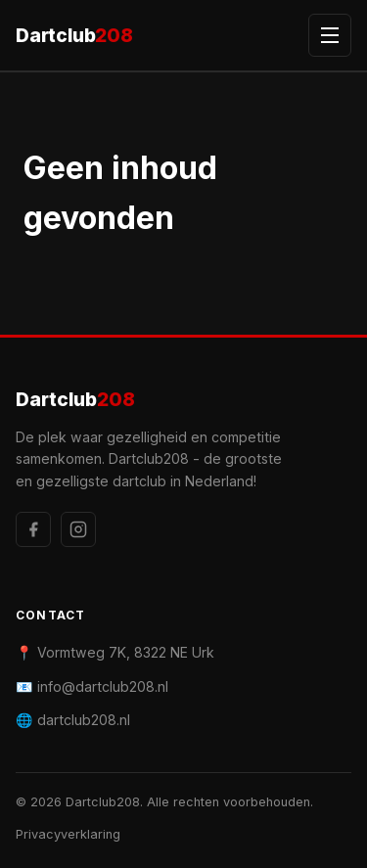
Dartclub (74, 36)
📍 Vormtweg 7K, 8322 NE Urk (115, 652)
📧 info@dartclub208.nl (92, 686)
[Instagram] (78, 529)
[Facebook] (33, 529)
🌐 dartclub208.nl (73, 720)
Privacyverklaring (68, 834)
